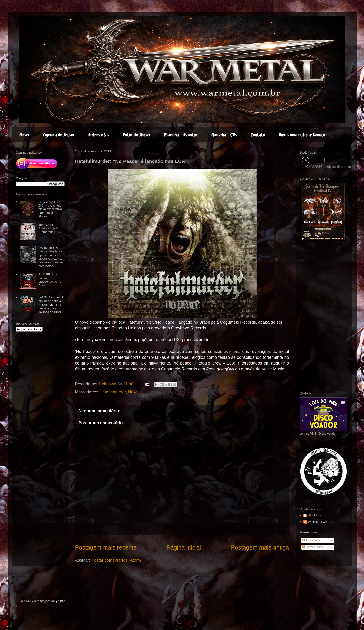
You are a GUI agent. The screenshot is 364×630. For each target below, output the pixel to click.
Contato (258, 135)
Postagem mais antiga (260, 547)
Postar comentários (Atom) (116, 560)
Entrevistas (99, 135)
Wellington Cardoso (321, 522)
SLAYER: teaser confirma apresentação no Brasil (50, 280)
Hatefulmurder (113, 392)
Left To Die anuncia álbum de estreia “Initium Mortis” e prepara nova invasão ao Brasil (52, 305)
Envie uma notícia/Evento (302, 135)
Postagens (311, 540)
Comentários (312, 547)
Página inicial (184, 547)
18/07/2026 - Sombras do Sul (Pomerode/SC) (49, 228)
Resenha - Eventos (181, 135)
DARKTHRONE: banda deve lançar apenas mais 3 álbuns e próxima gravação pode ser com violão (51, 257)
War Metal (315, 515)
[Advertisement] (332, 316)
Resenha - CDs (224, 135)
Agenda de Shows (59, 135)
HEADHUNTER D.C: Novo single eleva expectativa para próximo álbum (50, 209)
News (24, 135)
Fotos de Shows (137, 135)
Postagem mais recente (106, 547)
